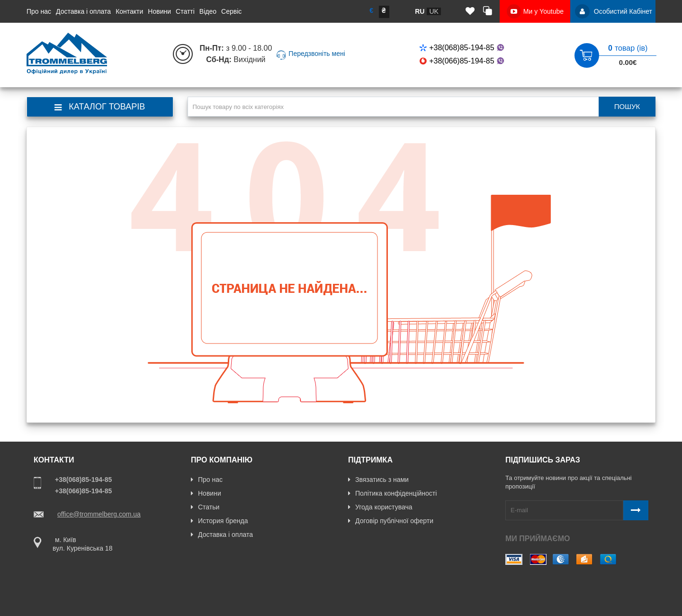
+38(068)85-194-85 (462, 48)
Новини (159, 11)
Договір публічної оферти (391, 521)
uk (434, 11)
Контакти (129, 11)
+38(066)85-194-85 (462, 61)
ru (420, 11)
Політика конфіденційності (392, 493)
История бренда (219, 521)
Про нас (39, 11)
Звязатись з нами (378, 480)
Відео (208, 11)
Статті (185, 11)
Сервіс (231, 11)
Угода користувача (380, 507)
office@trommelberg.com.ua (99, 514)
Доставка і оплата (83, 11)
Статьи (205, 507)
